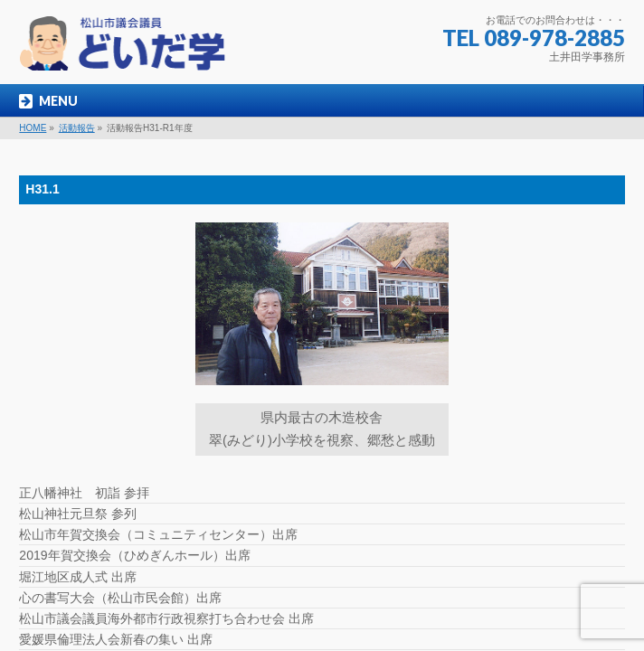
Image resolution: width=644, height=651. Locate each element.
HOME (33, 128)
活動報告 (77, 128)
